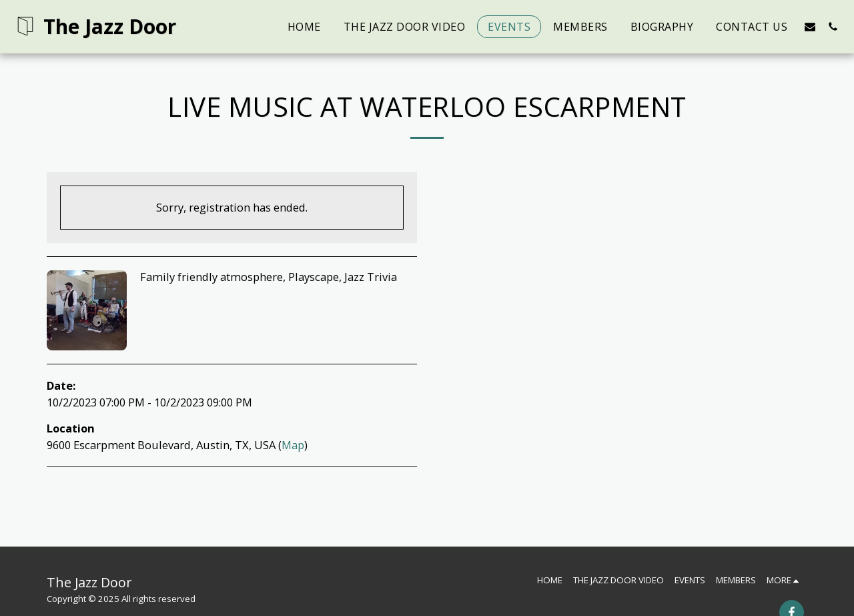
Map (293, 445)
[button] (810, 26)
